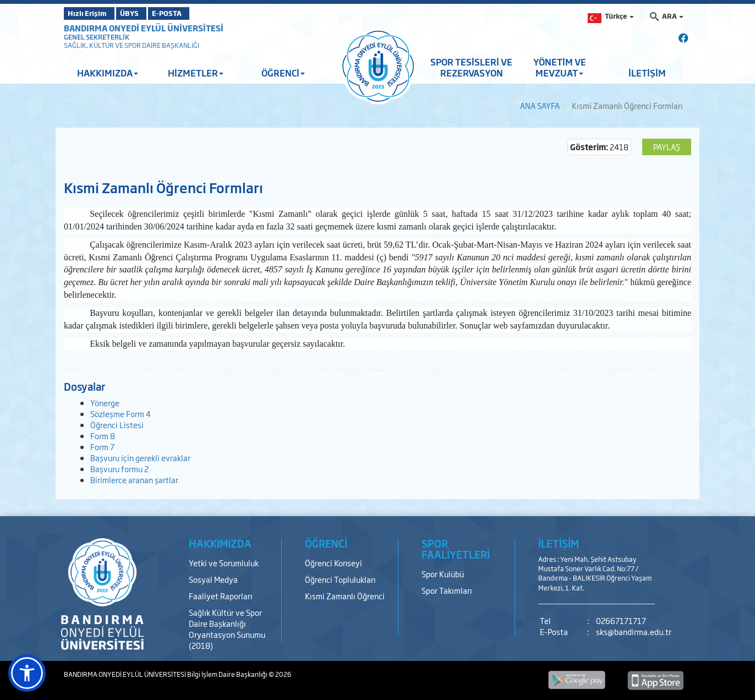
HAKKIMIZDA (108, 73)
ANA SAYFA (540, 105)
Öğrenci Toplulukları (340, 579)
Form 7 (102, 447)
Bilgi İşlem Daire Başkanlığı (228, 674)
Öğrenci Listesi (117, 425)
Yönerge (105, 403)
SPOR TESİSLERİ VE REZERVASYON (471, 67)
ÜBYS (145, 13)
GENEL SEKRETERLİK (97, 37)
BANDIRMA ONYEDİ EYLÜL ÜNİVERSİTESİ (144, 28)
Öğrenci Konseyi (333, 563)
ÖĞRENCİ (283, 73)
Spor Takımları (447, 590)
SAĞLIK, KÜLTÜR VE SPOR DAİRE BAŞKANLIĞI (132, 45)
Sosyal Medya (213, 579)
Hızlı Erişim (91, 13)
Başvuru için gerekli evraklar (140, 458)
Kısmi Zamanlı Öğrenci (345, 596)
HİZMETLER (196, 73)
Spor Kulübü (443, 574)
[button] (27, 673)
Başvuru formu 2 (119, 469)
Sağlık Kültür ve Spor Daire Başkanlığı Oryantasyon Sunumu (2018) (227, 629)
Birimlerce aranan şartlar (134, 480)
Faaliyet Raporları (221, 596)
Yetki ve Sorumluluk (224, 563)
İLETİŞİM (647, 73)
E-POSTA (196, 13)
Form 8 (103, 436)
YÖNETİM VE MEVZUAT (560, 67)
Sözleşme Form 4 (121, 414)
